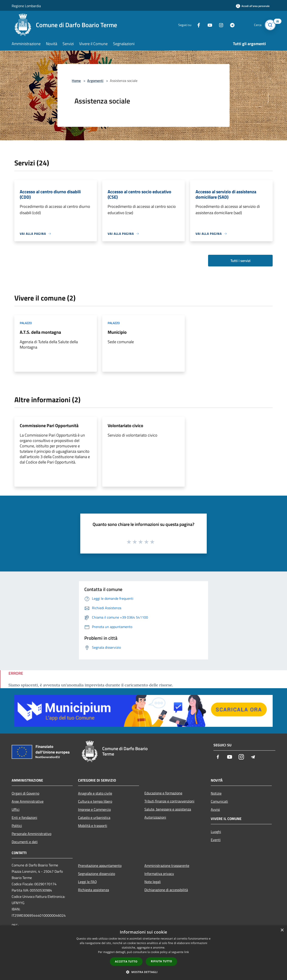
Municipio (117, 332)
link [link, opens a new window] (187, 952)
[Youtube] (208, 25)
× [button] (282, 930)
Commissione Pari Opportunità (49, 425)
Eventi (216, 840)
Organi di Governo (25, 793)
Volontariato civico (125, 425)
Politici (17, 826)
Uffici (16, 809)
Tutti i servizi (240, 261)
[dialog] (143, 953)
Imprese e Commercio (94, 809)
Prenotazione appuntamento (100, 866)
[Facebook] (196, 25)
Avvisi (215, 809)
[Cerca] (270, 25)
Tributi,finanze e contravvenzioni (169, 801)
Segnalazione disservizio (97, 874)
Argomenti (95, 81)
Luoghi (216, 832)
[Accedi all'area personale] (253, 6)
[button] (143, 972)
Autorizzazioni (155, 817)
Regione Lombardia (26, 6)
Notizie (216, 793)
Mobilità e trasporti (93, 826)
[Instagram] (219, 25)
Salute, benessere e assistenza (168, 809)
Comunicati (219, 801)
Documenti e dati (25, 842)
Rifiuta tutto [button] (162, 961)
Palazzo (26, 323)
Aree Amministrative (28, 801)
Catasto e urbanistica (94, 817)
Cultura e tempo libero (95, 801)
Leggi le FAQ (87, 882)
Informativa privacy (159, 874)
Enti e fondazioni (24, 817)
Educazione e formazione (163, 793)
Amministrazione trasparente (167, 866)
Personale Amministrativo (32, 834)
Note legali (153, 882)
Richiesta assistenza (93, 890)
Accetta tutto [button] (126, 961)
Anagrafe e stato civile (95, 793)
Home (76, 81)
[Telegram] (230, 25)
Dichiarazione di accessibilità (166, 890)
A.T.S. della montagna (40, 332)
